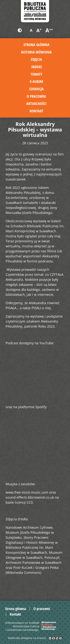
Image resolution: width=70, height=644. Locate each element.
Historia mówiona (36, 52)
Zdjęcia (36, 59)
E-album (36, 81)
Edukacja (36, 89)
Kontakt (36, 111)
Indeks (36, 67)
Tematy (36, 74)
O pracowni (36, 96)
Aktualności (36, 104)
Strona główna (36, 45)
